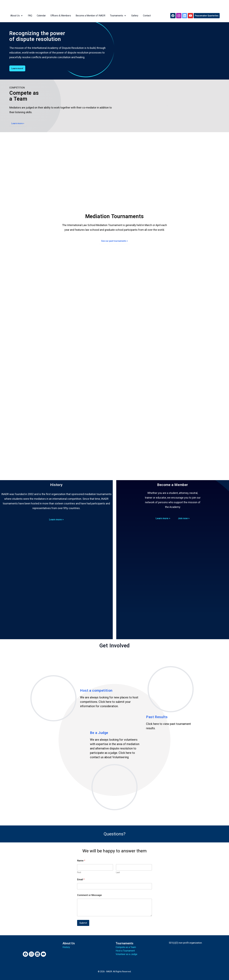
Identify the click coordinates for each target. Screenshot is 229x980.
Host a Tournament (125, 951)
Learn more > (18, 123)
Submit (83, 923)
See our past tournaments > (115, 241)
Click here (105, 702)
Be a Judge (99, 733)
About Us (16, 16)
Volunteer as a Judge (126, 954)
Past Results (157, 717)
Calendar (40, 16)
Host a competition (96, 691)
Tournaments (117, 16)
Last (118, 872)
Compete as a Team (126, 947)
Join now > (184, 518)
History (66, 947)
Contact (146, 16)
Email (81, 879)
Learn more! (17, 68)
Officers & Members (60, 16)
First (79, 872)
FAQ (29, 16)
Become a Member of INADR (89, 16)
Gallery (134, 16)
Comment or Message (89, 895)
